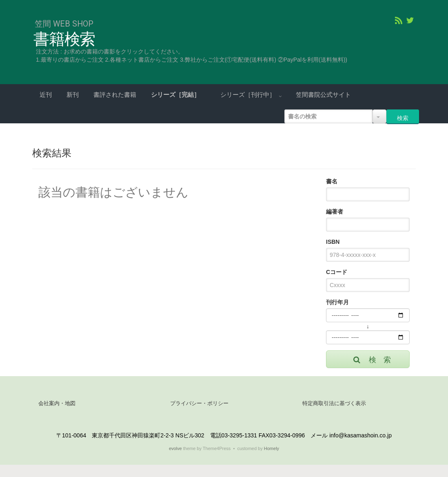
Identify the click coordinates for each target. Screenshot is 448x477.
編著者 (335, 212)
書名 (332, 181)
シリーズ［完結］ (176, 95)
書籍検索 (64, 39)
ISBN (333, 242)
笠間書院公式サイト (323, 95)
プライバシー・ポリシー (199, 403)
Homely (272, 448)
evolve (175, 448)
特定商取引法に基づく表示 (334, 403)
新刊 (73, 95)
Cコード (337, 272)
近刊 (46, 95)
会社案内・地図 (57, 403)
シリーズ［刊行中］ (249, 95)
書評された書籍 (115, 95)
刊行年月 (337, 302)
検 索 (371, 360)
